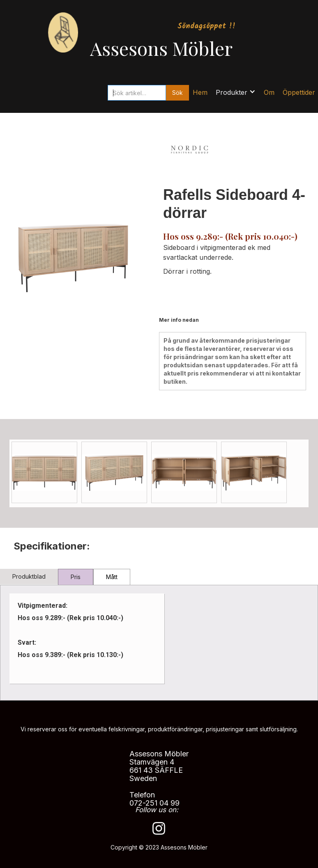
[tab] (29, 577)
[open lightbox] (44, 472)
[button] (236, 90)
